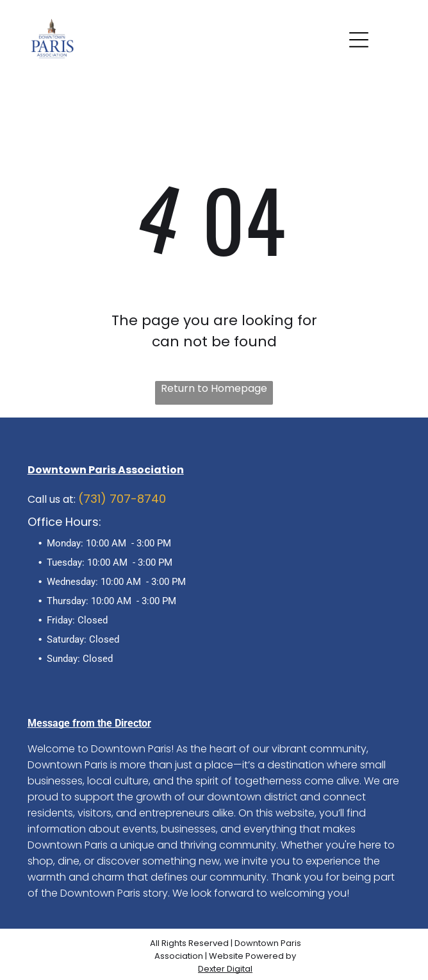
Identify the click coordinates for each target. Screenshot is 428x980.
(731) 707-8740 (122, 499)
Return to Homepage (214, 388)
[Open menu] (359, 40)
